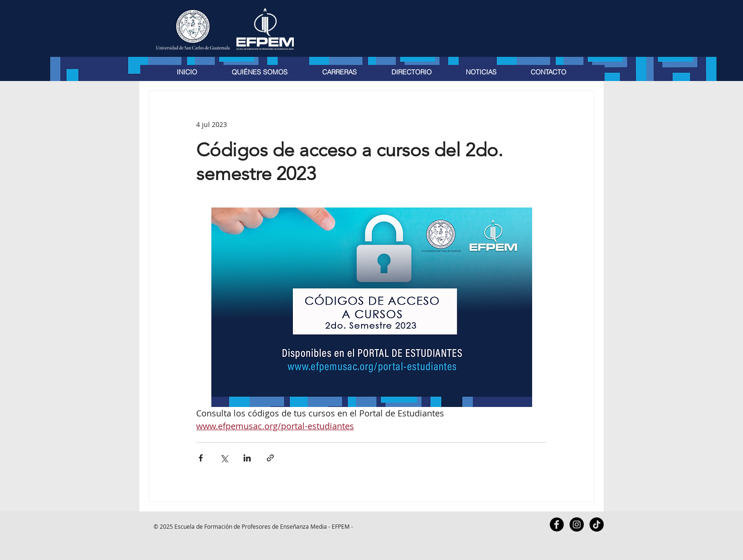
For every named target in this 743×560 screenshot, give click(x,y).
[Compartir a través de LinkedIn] (247, 458)
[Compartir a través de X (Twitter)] (224, 458)
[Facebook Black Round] (557, 524)
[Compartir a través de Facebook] (201, 458)
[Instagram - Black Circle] (577, 524)
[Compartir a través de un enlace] (270, 458)
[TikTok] (597, 524)
